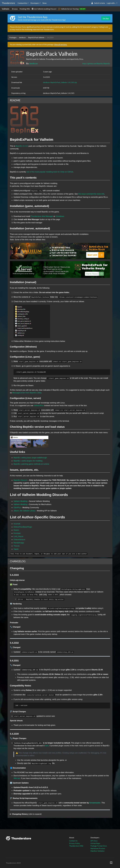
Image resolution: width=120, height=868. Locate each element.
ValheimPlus (39, 405)
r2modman (60, 216)
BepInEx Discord (20, 480)
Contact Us (73, 841)
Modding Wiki (25, 9)
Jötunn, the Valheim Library (24, 511)
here (47, 746)
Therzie (17, 546)
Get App (106, 18)
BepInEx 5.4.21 (22, 146)
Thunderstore (8, 3)
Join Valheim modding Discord (44, 9)
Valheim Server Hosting (70, 9)
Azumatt (17, 524)
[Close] (109, 28)
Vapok (16, 549)
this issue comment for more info (91, 194)
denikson (22, 37)
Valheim (6, 9)
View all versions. (61, 44)
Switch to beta (98, 3)
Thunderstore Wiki (76, 846)
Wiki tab (17, 778)
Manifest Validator (98, 851)
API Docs (94, 841)
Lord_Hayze (18, 536)
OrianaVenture (19, 540)
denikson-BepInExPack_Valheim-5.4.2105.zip (60, 82)
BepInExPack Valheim (36, 37)
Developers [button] (35, 3)
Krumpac (17, 533)
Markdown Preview (98, 848)
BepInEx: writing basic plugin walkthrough (30, 458)
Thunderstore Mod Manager (42, 216)
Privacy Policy (75, 843)
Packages (13, 37)
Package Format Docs (99, 846)
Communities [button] (22, 3)
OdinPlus (17, 508)
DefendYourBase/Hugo (23, 527)
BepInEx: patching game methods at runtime (31, 464)
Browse (15, 9)
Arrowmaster (95, 803)
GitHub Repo (95, 843)
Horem (16, 530)
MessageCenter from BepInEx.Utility (27, 393)
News (44, 3)
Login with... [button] (111, 3)
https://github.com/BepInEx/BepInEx (96, 63)
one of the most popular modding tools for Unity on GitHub (50, 172)
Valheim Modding (20, 501)
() (27, 814)
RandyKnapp (19, 543)
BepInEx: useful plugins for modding (28, 461)
